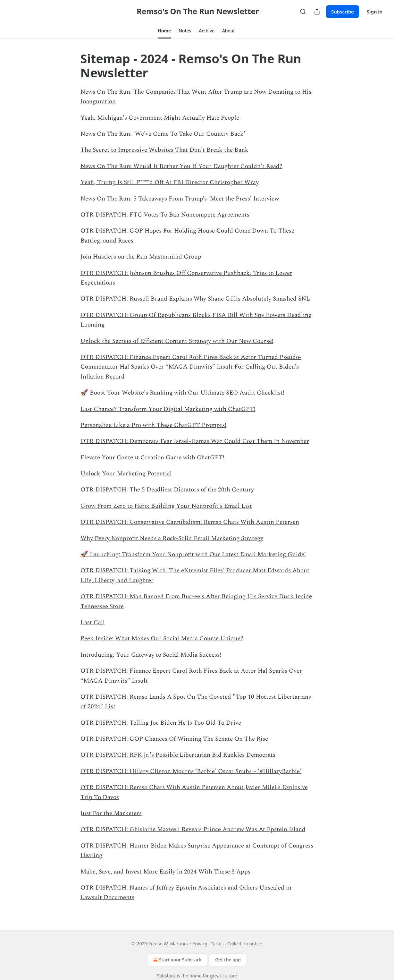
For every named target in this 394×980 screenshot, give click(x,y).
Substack (166, 976)
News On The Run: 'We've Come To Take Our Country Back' (163, 134)
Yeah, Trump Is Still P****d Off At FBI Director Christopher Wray (170, 182)
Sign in (375, 12)
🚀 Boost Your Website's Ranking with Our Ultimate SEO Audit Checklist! (182, 393)
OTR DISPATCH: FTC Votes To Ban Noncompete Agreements (165, 215)
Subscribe (343, 12)
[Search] (303, 12)
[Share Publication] (317, 12)
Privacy (200, 944)
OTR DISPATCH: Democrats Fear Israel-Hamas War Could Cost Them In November (195, 441)
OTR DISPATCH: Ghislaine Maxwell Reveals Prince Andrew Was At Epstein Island (193, 829)
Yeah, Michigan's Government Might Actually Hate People (160, 118)
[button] (164, 31)
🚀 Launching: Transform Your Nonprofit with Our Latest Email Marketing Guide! (193, 554)
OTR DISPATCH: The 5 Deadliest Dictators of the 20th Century (167, 490)
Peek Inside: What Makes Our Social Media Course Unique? (162, 639)
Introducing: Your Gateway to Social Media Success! (151, 655)
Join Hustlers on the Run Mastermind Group (141, 257)
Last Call (93, 622)
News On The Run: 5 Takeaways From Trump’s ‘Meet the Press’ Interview (180, 199)
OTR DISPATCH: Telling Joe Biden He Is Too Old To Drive (161, 723)
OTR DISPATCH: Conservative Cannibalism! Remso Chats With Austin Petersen (190, 522)
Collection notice (245, 944)
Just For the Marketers (111, 813)
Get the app (228, 960)
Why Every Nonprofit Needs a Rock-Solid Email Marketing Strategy (172, 538)
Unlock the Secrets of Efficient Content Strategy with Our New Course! (177, 341)
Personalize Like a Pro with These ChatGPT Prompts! (153, 425)
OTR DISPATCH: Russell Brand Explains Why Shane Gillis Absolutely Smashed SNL (195, 299)
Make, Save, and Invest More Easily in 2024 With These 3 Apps (165, 872)
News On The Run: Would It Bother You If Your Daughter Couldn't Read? (181, 166)
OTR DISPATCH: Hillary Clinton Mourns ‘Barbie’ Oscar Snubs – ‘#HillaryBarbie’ (191, 771)
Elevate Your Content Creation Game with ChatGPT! (152, 458)
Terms (217, 944)
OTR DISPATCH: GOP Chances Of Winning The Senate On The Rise (174, 739)
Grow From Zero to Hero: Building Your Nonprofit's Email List (166, 506)
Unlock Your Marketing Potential (126, 474)
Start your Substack (177, 960)
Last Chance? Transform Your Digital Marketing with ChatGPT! (168, 409)
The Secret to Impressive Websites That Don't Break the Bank (164, 150)
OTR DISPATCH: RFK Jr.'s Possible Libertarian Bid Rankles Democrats (178, 755)
